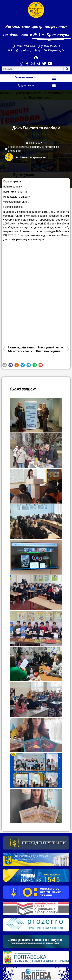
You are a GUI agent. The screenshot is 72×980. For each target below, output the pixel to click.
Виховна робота (18, 147)
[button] (54, 78)
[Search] (67, 69)
